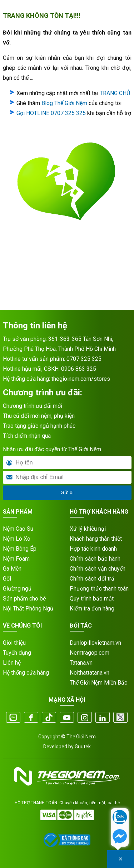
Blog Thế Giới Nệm (64, 103)
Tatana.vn (81, 663)
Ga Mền (12, 569)
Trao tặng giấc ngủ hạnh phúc (39, 426)
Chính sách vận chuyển (98, 569)
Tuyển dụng (17, 653)
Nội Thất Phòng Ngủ (28, 609)
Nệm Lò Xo (17, 539)
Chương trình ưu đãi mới (33, 406)
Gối (7, 579)
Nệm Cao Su (18, 529)
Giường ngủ (17, 589)
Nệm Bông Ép (20, 549)
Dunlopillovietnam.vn (95, 643)
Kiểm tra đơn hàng (92, 609)
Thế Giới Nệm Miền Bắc (98, 683)
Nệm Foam (16, 559)
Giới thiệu (14, 643)
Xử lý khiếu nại (88, 529)
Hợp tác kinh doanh (93, 549)
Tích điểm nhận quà (27, 436)
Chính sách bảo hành (95, 559)
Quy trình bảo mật (92, 599)
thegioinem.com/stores (81, 379)
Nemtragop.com (90, 653)
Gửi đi (67, 492)
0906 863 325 (79, 369)
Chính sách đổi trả (92, 579)
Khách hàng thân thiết (96, 539)
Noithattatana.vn (90, 673)
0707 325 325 (84, 359)
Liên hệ (12, 663)
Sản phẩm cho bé (24, 599)
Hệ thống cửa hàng (26, 673)
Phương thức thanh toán (99, 589)
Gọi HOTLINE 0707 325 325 (51, 113)
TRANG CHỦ (115, 93)
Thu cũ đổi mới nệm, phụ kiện (39, 416)
